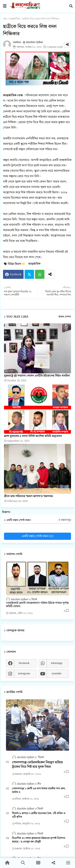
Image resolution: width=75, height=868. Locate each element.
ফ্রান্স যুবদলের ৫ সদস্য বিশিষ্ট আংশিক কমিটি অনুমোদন (33, 436)
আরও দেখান (65, 317)
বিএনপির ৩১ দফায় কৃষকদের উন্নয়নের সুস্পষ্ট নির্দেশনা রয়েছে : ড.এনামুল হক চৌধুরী (39, 840)
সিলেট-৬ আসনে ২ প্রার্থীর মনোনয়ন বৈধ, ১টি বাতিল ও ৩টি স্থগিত (39, 815)
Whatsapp (40, 274)
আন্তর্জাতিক (15, 19)
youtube (56, 674)
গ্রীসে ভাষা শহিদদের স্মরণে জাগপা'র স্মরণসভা (28, 496)
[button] (71, 6)
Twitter (29, 274)
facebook (24, 663)
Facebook (16, 275)
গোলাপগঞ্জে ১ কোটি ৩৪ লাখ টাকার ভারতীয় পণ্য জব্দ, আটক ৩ (39, 790)
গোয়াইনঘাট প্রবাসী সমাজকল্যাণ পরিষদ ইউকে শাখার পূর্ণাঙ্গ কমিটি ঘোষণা (37, 605)
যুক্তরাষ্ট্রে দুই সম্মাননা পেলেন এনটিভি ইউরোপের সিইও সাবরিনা (37, 376)
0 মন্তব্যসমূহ (65, 520)
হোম (5, 19)
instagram (24, 674)
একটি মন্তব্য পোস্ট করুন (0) (38, 536)
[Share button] (50, 274)
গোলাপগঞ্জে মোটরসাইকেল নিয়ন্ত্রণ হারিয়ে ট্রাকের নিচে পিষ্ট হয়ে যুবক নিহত (37, 765)
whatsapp (57, 663)
